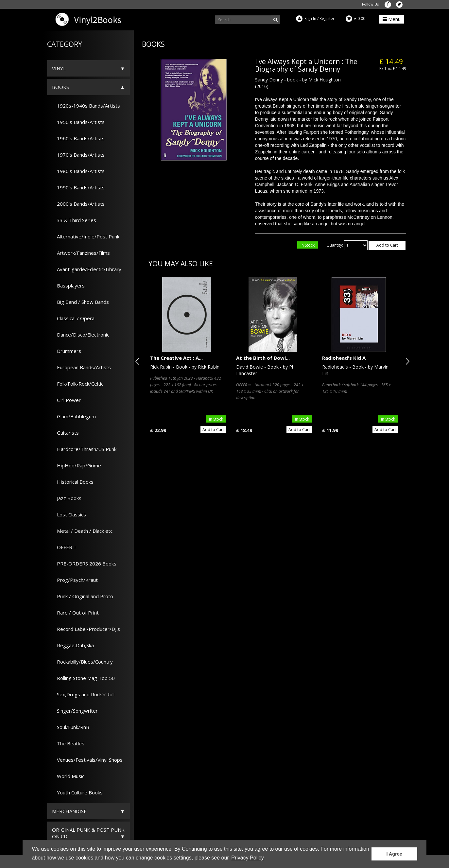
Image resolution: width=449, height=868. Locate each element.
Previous (139, 361)
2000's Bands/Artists (78, 204)
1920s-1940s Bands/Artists (86, 106)
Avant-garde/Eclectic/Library (87, 269)
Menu (392, 19)
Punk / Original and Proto (83, 596)
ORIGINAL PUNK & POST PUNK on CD (88, 833)
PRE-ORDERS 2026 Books (84, 564)
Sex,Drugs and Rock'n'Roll (83, 694)
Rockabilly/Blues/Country (82, 662)
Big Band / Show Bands (80, 302)
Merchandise (69, 811)
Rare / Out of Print (75, 613)
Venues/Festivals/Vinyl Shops (87, 760)
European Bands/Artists (81, 367)
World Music (68, 776)
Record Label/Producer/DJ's (86, 629)
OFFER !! (64, 547)
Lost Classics (69, 514)
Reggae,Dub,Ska (73, 645)
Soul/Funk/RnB (71, 727)
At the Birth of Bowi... (263, 358)
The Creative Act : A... (176, 358)
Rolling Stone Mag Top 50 (83, 678)
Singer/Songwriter (75, 711)
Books (60, 87)
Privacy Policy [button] (248, 858)
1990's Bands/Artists (78, 187)
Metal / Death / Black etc (82, 531)
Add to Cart (387, 245)
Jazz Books (67, 498)
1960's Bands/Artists (78, 138)
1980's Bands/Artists (78, 171)
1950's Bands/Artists (78, 122)
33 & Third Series (74, 220)
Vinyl (59, 68)
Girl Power (66, 400)
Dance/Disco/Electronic (81, 335)
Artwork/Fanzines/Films (81, 253)
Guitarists (65, 433)
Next (406, 361)
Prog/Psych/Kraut (75, 580)
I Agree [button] (394, 854)
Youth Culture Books (77, 792)
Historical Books (73, 482)
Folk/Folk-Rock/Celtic (78, 384)
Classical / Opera (73, 318)
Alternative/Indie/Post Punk (86, 236)
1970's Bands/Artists (78, 155)
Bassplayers (68, 286)
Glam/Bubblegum (74, 416)
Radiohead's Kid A (344, 358)
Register (327, 18)
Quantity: (335, 245)
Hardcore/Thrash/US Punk (84, 449)
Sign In (310, 18)
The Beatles (68, 743)
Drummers (67, 351)
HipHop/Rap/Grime (77, 465)
